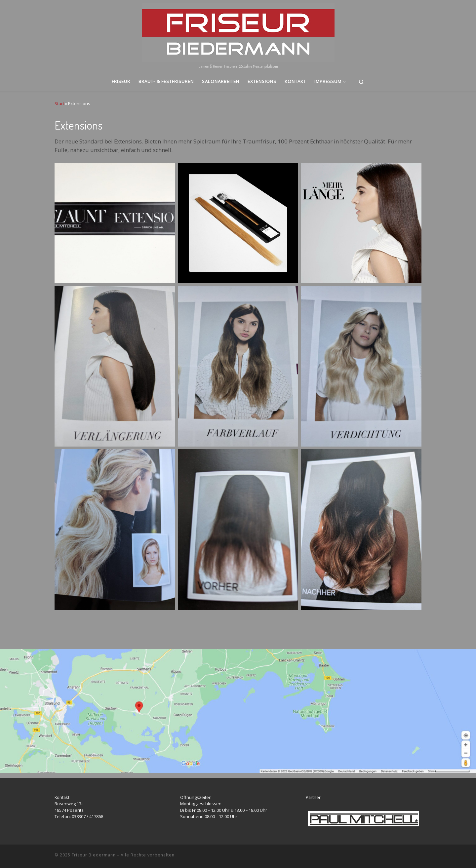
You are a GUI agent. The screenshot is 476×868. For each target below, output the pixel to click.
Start (59, 103)
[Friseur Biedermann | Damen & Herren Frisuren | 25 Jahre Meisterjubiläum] (238, 31)
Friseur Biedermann (94, 855)
